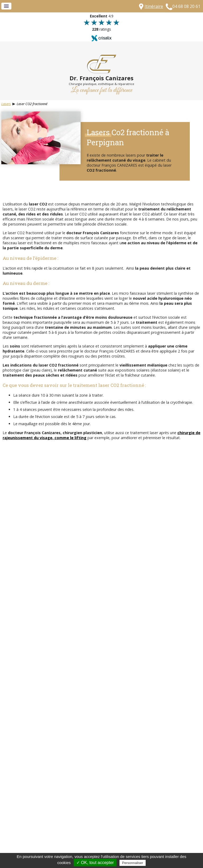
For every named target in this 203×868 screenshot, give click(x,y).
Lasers (6, 104)
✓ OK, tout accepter (95, 863)
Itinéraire (154, 6)
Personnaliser (133, 863)
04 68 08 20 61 (186, 6)
